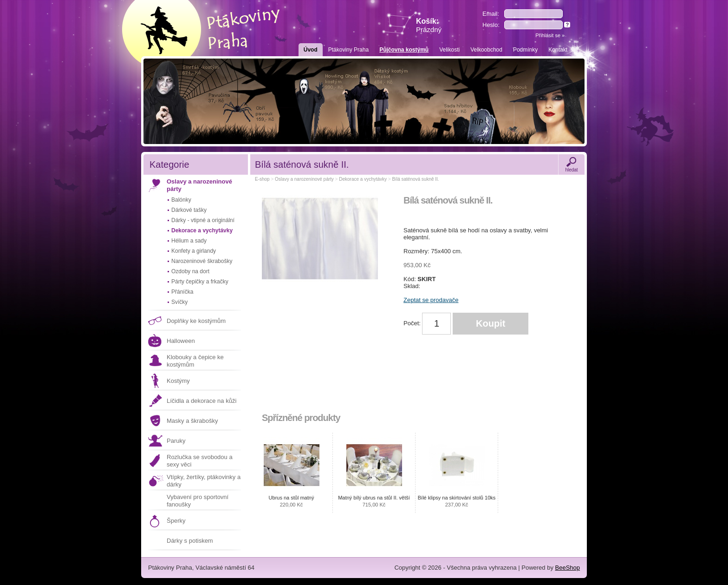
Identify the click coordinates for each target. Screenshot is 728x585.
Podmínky (525, 50)
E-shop (262, 179)
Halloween (181, 341)
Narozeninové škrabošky (202, 261)
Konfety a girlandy (194, 251)
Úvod (311, 50)
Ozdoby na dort (190, 271)
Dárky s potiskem (190, 541)
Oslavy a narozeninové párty (199, 185)
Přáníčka (182, 292)
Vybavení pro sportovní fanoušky (198, 501)
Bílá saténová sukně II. (415, 179)
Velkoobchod (486, 50)
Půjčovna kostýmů (404, 50)
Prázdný (429, 30)
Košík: (429, 25)
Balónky (181, 200)
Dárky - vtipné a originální (203, 220)
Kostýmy (178, 381)
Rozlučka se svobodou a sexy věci (200, 461)
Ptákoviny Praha (348, 50)
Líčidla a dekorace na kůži (201, 401)
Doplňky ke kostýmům (196, 321)
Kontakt (558, 50)
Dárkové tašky (189, 210)
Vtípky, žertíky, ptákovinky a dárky (204, 481)
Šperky (176, 521)
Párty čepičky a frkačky (200, 282)
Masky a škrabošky (192, 421)
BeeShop (568, 568)
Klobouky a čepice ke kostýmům (195, 361)
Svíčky (179, 302)
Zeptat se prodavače (431, 300)
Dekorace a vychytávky (202, 230)
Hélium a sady (189, 241)
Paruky (176, 441)
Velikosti (449, 50)
